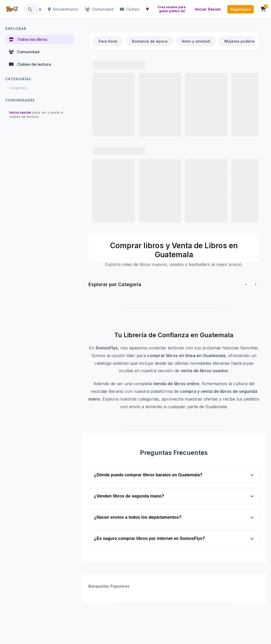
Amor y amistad (196, 41)
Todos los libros (28, 39)
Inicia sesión (20, 112)
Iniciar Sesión (208, 9)
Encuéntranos (63, 9)
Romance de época (150, 41)
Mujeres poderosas (242, 41)
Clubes (130, 9)
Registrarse (241, 9)
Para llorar (108, 41)
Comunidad (99, 9)
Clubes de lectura (30, 64)
